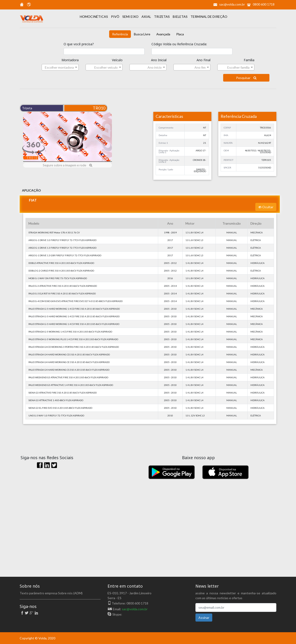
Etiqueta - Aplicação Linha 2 (169, 161)
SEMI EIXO (131, 17)
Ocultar (266, 207)
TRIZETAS (162, 17)
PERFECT (228, 160)
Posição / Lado (166, 169)
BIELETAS (180, 17)
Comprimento (166, 128)
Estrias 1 (163, 143)
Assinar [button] (204, 618)
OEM (226, 150)
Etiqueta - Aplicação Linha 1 (169, 151)
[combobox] (60, 67)
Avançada (163, 34)
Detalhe (163, 135)
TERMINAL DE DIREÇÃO (209, 17)
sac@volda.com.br (232, 4)
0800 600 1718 (264, 4)
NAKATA (228, 143)
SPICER (227, 168)
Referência (120, 34)
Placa (180, 34)
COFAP (227, 128)
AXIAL (147, 17)
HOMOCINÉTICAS (94, 17)
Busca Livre (142, 34)
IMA (226, 135)
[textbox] (60, 67)
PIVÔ (116, 17)
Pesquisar (246, 78)
